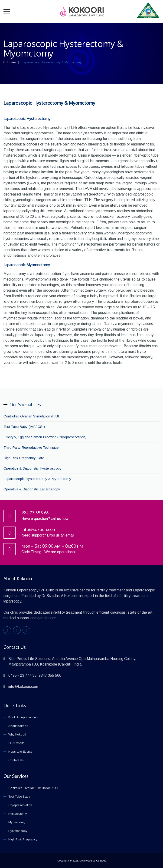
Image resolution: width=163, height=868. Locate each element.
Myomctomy (17, 822)
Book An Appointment (23, 717)
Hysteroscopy (18, 831)
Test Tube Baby (19, 797)
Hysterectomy (18, 814)
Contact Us (16, 760)
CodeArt (101, 861)
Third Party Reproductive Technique (31, 447)
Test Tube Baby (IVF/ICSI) (24, 427)
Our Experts (16, 743)
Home (11, 62)
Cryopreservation (20, 805)
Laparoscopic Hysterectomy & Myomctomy (49, 103)
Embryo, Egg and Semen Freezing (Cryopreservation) (45, 437)
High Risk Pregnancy (23, 839)
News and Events (20, 752)
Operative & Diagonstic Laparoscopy (32, 489)
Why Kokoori (17, 734)
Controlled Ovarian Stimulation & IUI (31, 416)
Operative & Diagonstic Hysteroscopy (33, 468)
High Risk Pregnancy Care (24, 458)
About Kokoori (18, 726)
